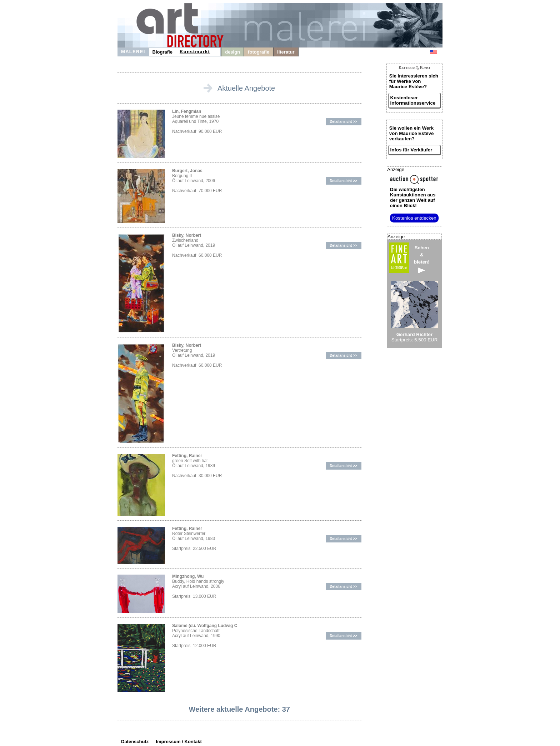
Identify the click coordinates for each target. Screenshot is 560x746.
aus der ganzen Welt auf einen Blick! (413, 197)
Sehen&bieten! (422, 259)
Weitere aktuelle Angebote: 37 (239, 709)
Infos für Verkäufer (411, 150)
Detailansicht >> (343, 122)
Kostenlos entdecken (414, 218)
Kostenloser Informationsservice (413, 100)
